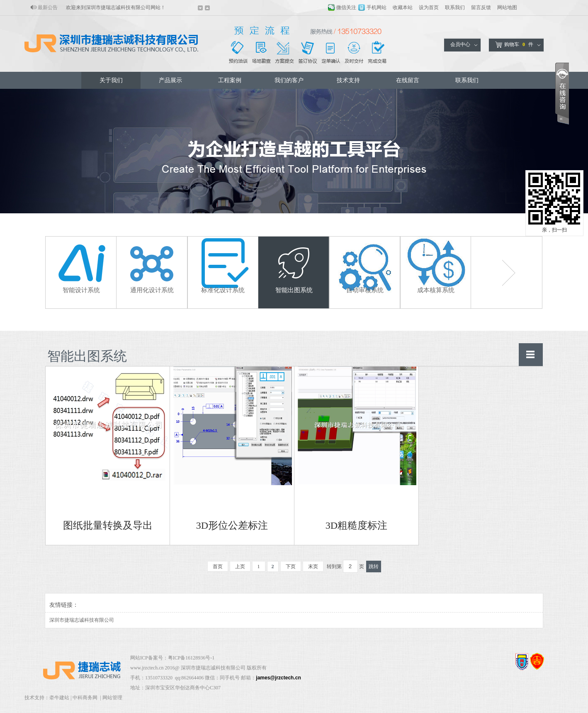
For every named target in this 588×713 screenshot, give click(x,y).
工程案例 (230, 80)
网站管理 (112, 698)
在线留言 (408, 80)
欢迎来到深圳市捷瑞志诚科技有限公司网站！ (116, 7)
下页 (291, 566)
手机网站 (377, 7)
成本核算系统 (436, 290)
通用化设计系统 (152, 290)
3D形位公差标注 (232, 525)
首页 (218, 566)
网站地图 (507, 7)
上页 (240, 566)
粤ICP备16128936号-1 (191, 658)
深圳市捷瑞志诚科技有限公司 (82, 620)
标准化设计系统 (223, 290)
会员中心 (460, 44)
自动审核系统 (365, 290)
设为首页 (429, 7)
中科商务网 (85, 698)
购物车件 (514, 45)
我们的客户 (289, 80)
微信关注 (346, 7)
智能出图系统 (294, 290)
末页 (313, 566)
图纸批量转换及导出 (108, 525)
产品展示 (170, 80)
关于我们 (111, 80)
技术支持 (348, 80)
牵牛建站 (59, 698)
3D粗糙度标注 (356, 525)
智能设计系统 (81, 290)
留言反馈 (481, 7)
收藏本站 (403, 7)
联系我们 (455, 7)
